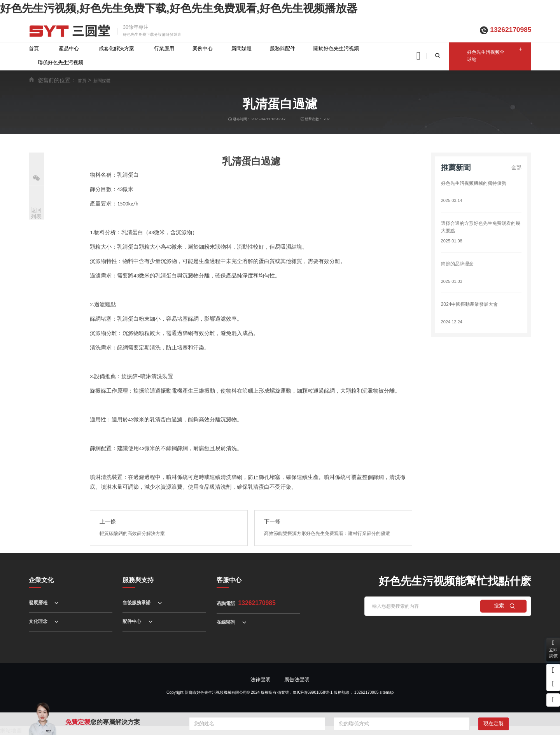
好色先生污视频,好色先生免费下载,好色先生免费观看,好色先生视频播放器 (179, 8)
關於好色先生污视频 (336, 49)
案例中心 (203, 49)
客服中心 (229, 580)
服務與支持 (138, 580)
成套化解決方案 (116, 49)
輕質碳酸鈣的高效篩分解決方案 (135, 533)
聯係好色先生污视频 (60, 63)
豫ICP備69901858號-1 (313, 692)
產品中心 (69, 49)
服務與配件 (283, 49)
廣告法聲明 (297, 680)
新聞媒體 (241, 49)
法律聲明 (261, 680)
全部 (516, 168)
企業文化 (41, 580)
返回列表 (36, 213)
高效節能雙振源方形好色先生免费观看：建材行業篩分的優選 (332, 533)
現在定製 (493, 724)
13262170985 (511, 30)
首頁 (34, 49)
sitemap (387, 692)
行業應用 (164, 49)
